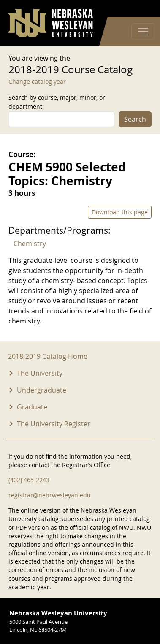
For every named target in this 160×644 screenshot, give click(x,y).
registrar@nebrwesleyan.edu (50, 495)
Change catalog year (37, 82)
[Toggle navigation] (143, 32)
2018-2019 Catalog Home (48, 356)
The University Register (54, 424)
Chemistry (30, 243)
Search (135, 119)
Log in (141, 9)
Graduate (32, 407)
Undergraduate (42, 390)
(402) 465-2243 (29, 480)
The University (40, 373)
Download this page (120, 212)
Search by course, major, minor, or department (57, 102)
